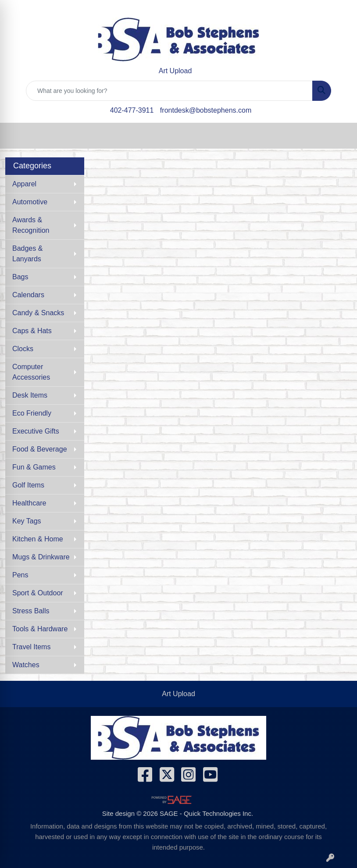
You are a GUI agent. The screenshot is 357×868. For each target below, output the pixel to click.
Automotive (30, 202)
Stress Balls (31, 611)
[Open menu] (339, 136)
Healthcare (29, 503)
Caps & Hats (32, 331)
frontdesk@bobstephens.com (206, 110)
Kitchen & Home (38, 539)
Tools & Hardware (40, 629)
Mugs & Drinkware (41, 557)
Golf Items (28, 485)
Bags (20, 277)
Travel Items (31, 647)
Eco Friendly (32, 413)
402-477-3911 (132, 110)
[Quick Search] (169, 91)
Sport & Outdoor (38, 593)
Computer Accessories (31, 372)
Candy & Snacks (38, 313)
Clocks (23, 349)
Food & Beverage (40, 449)
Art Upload (178, 694)
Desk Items (30, 395)
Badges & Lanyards (27, 254)
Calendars (28, 295)
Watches (26, 665)
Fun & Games (34, 467)
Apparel (24, 184)
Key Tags (27, 521)
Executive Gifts (36, 431)
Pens (20, 575)
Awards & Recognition (31, 225)
